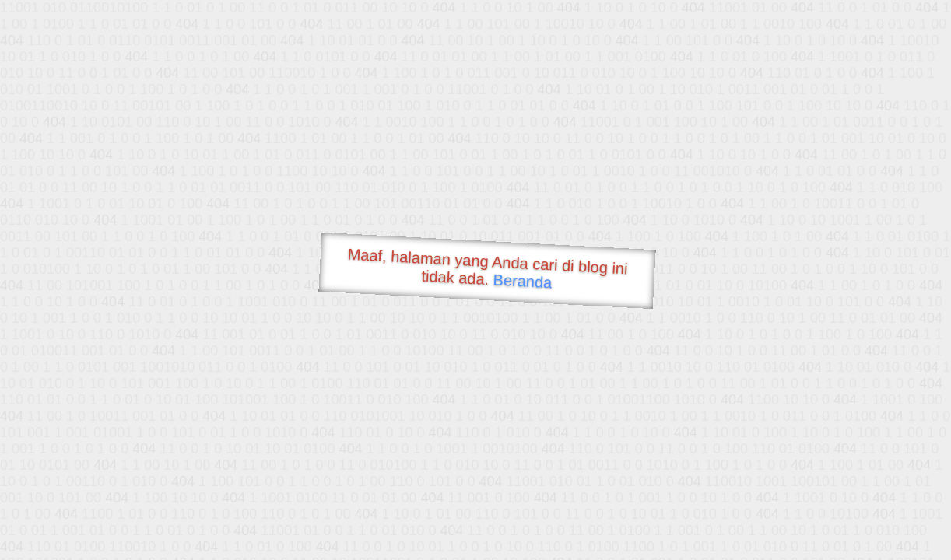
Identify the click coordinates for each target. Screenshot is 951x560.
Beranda (523, 281)
